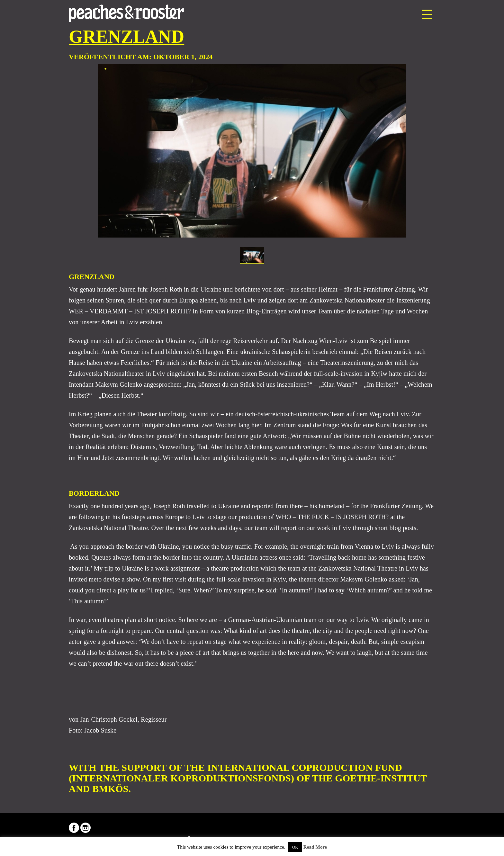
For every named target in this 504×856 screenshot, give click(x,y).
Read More (315, 847)
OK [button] (295, 847)
